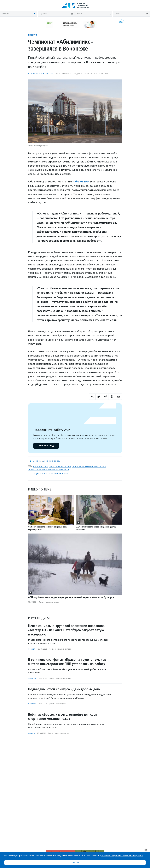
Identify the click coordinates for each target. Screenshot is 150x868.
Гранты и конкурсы (64, 74)
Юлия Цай (48, 74)
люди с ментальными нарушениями (89, 466)
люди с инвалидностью (60, 466)
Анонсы (32, 733)
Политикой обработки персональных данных (122, 856)
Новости (32, 35)
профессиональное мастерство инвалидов (49, 469)
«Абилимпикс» (81, 182)
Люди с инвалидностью (85, 74)
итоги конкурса (41, 466)
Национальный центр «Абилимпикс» (50, 474)
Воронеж (38, 461)
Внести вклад (46, 445)
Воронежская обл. (52, 461)
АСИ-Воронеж (35, 74)
